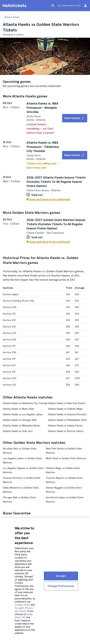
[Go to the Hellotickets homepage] (15, 6)
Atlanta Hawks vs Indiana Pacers (65, 425)
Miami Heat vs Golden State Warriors (66, 458)
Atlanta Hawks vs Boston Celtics (66, 431)
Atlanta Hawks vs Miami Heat (18, 408)
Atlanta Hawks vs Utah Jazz (18, 431)
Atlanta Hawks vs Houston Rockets (67, 414)
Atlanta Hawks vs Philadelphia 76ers (67, 420)
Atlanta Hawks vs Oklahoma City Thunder (25, 403)
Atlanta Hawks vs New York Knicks (67, 403)
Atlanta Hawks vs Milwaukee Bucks (21, 425)
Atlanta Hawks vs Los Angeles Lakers (23, 414)
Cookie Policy (22, 605)
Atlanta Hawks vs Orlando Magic (66, 408)
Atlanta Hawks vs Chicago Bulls (20, 420)
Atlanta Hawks (12, 17)
